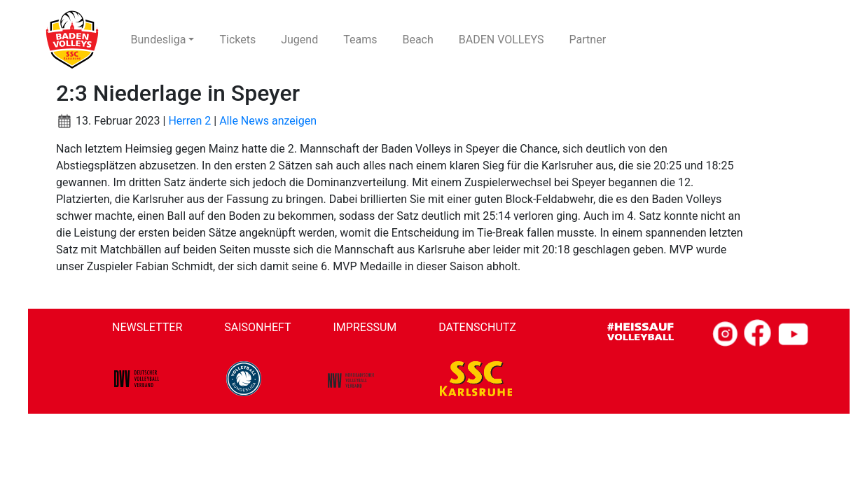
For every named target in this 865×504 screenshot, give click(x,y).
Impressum (365, 327)
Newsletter (147, 327)
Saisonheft (257, 327)
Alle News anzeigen (268, 121)
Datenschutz (477, 327)
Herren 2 (189, 121)
